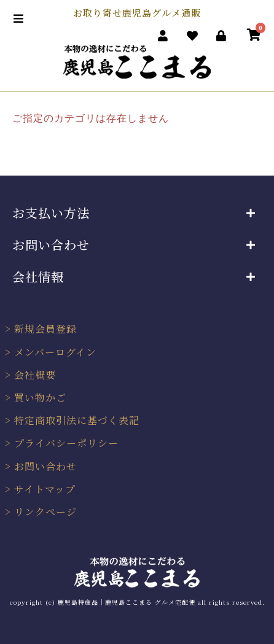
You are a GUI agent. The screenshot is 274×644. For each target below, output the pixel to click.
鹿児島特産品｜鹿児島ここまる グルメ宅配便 (127, 602)
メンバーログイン (55, 352)
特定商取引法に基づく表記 (77, 420)
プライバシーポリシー (66, 443)
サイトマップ (45, 489)
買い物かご (40, 398)
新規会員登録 (45, 329)
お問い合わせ (45, 466)
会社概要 (35, 375)
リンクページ (45, 512)
